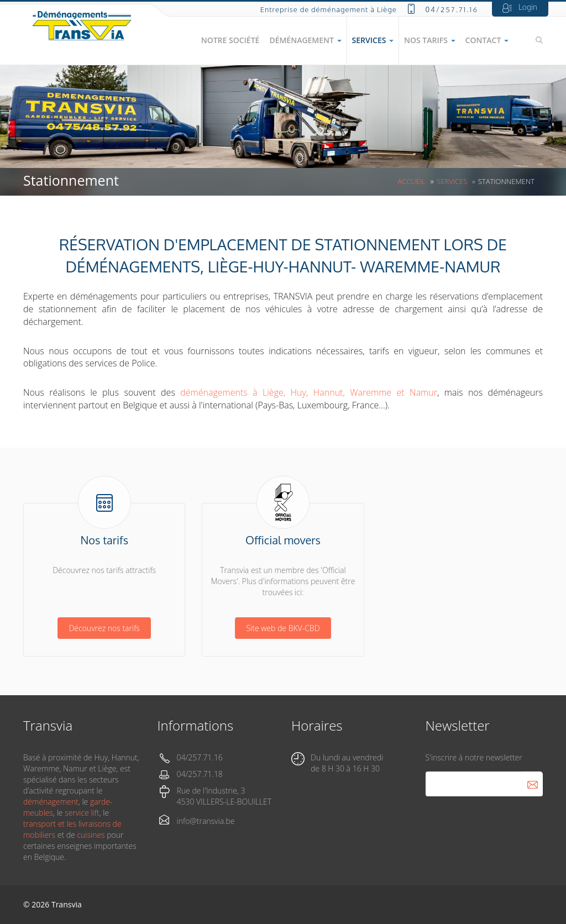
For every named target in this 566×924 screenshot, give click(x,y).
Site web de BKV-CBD (283, 628)
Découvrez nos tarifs (104, 628)
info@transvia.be (206, 821)
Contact (487, 40)
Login (528, 7)
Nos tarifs (430, 40)
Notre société (230, 40)
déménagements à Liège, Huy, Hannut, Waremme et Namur (309, 392)
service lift (82, 813)
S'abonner (532, 784)
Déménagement (305, 40)
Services (373, 40)
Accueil (411, 181)
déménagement (51, 802)
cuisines (91, 835)
